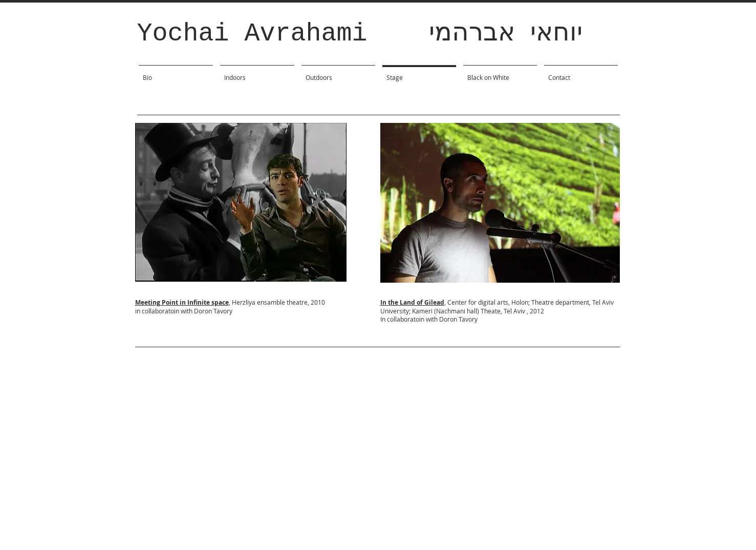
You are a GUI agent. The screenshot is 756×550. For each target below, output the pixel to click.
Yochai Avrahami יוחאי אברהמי (360, 34)
